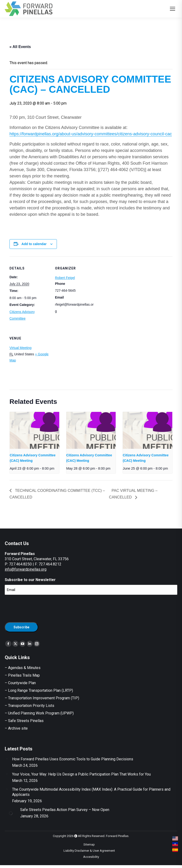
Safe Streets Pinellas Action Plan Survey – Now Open (65, 810)
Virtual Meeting (20, 348)
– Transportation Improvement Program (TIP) (42, 698)
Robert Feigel (65, 278)
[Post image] (7, 758)
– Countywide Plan (20, 683)
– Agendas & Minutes (23, 668)
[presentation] (34, 430)
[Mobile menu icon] (173, 9)
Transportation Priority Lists (31, 706)
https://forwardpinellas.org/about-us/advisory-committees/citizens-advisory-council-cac (91, 134)
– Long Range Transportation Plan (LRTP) (39, 690)
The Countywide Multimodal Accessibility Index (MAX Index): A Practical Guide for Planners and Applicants (91, 792)
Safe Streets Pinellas (25, 721)
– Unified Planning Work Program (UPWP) (39, 713)
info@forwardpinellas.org (26, 569)
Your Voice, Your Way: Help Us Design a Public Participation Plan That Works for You (81, 774)
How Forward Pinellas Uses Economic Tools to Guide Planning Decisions (73, 759)
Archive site (18, 728)
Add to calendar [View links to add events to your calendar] (34, 244)
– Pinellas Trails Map (22, 675)
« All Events (20, 47)
